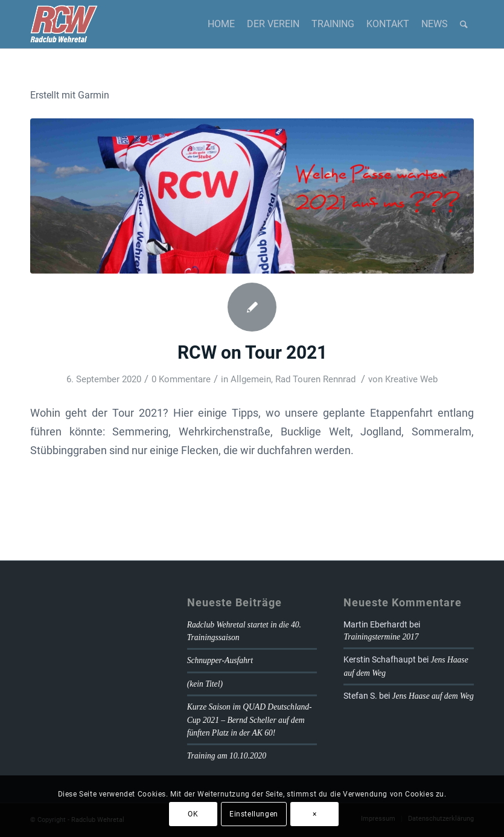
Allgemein (251, 379)
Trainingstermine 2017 (381, 637)
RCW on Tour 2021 (252, 352)
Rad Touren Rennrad (315, 379)
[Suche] (464, 24)
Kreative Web (411, 379)
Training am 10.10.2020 (227, 756)
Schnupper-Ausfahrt (220, 660)
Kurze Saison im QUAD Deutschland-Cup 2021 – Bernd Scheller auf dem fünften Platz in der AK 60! (250, 720)
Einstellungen (254, 814)
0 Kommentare (181, 379)
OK (193, 814)
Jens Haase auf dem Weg (432, 696)
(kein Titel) (205, 684)
